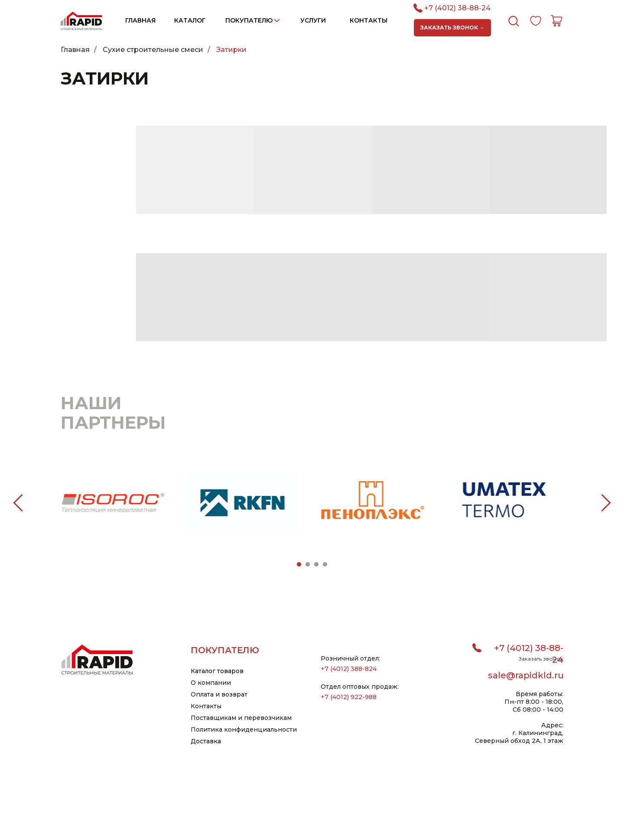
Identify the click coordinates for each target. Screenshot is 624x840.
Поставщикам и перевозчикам (241, 718)
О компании (211, 683)
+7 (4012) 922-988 (349, 697)
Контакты (206, 706)
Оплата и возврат (219, 694)
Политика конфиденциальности (244, 729)
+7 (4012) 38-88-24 (457, 8)
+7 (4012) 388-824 (349, 669)
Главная (75, 50)
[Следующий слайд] (606, 503)
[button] (452, 28)
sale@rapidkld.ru (526, 675)
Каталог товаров (217, 671)
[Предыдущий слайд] (18, 503)
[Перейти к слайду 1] (299, 564)
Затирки (231, 50)
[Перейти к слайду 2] (308, 564)
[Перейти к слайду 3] (316, 564)
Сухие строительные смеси (153, 50)
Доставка (206, 741)
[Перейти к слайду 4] (325, 564)
